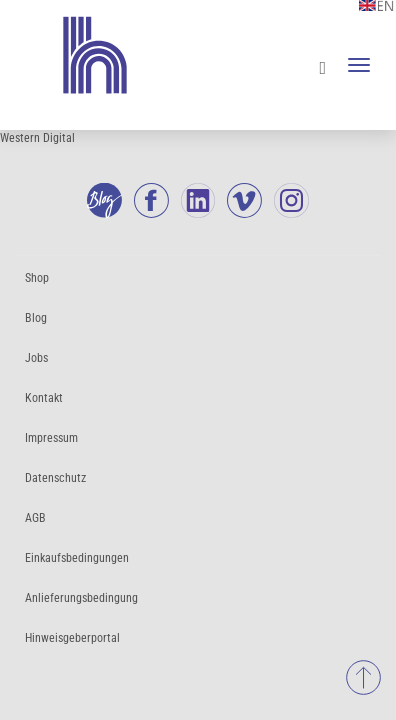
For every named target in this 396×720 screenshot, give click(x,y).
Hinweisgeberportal (72, 638)
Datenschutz (55, 478)
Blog (36, 318)
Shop (37, 278)
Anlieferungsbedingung (81, 598)
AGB (35, 518)
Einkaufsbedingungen (77, 558)
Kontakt (44, 398)
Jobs (36, 358)
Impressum (51, 438)
